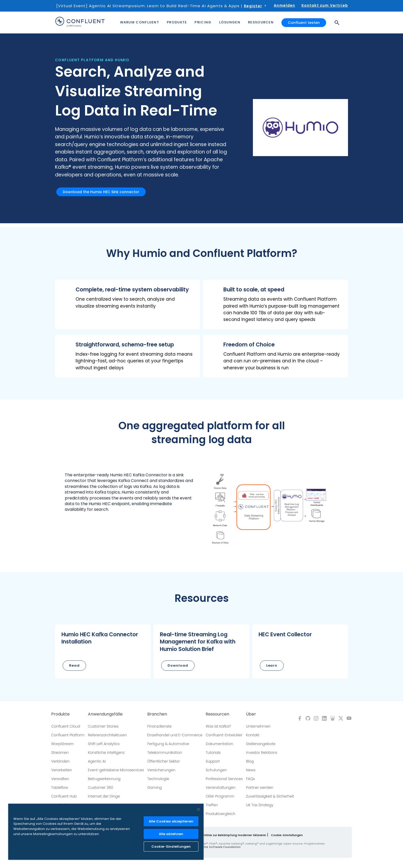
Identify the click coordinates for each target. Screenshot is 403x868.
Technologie (158, 779)
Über (251, 714)
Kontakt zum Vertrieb (325, 5)
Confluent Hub (64, 796)
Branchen (157, 714)
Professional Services (224, 779)
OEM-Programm (220, 796)
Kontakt (253, 735)
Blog (250, 761)
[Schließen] (198, 809)
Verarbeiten (62, 770)
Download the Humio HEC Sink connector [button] (101, 192)
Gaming (154, 788)
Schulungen (216, 770)
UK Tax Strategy (260, 805)
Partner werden (260, 788)
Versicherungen (161, 770)
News (251, 770)
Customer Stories (103, 726)
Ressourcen (217, 714)
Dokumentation (219, 744)
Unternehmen (258, 726)
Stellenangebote (261, 744)
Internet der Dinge (104, 796)
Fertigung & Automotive (168, 744)
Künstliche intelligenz (106, 753)
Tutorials (213, 753)
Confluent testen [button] (304, 23)
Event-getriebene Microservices (116, 770)
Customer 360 (100, 788)
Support (213, 761)
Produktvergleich (220, 814)
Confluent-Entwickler (224, 735)
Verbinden (60, 761)
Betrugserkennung (104, 779)
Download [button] (178, 665)
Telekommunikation (165, 753)
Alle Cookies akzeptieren (171, 821)
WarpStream (62, 744)
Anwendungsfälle (105, 714)
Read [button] (74, 665)
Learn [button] (272, 665)
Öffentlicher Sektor (164, 761)
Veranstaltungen (221, 788)
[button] (128, 305)
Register (253, 6)
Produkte (60, 714)
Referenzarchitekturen (107, 735)
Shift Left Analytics (104, 744)
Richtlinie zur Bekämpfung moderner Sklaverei (232, 835)
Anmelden (284, 5)
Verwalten (60, 779)
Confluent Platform (68, 735)
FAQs (250, 779)
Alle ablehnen (171, 834)
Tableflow (60, 788)
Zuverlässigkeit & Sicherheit (270, 796)
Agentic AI (97, 761)
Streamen (60, 753)
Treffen (212, 805)
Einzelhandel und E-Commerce (175, 735)
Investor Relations (262, 753)
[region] (106, 832)
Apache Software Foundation (219, 847)
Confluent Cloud (66, 726)
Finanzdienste (159, 726)
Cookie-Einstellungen (287, 835)
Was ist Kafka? (218, 726)
